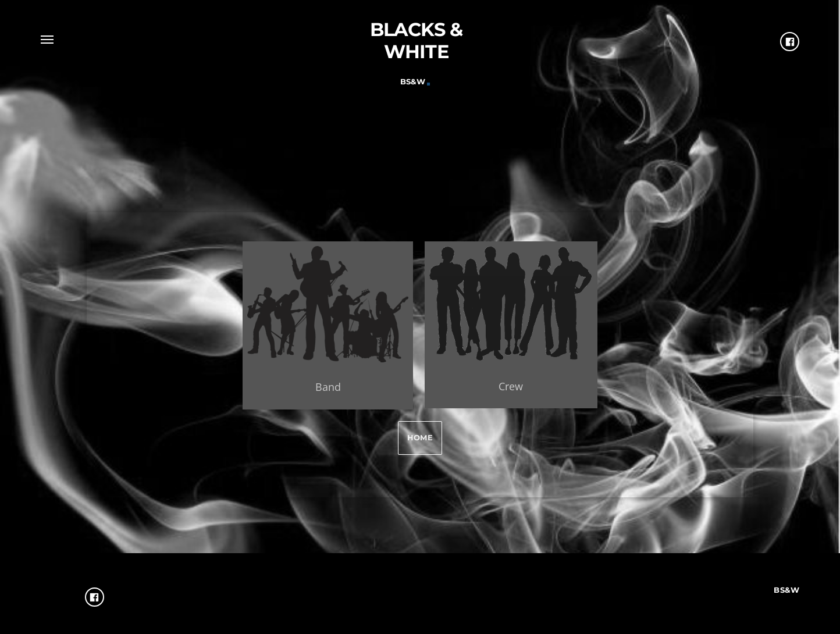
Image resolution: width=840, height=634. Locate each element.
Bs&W (413, 81)
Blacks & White (416, 40)
